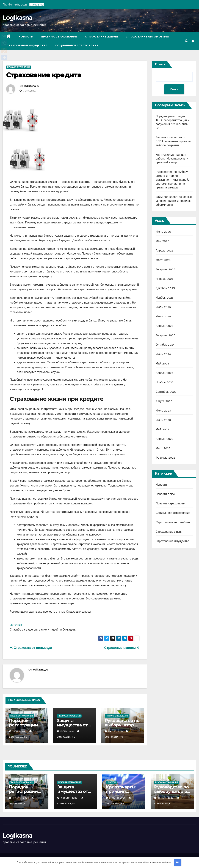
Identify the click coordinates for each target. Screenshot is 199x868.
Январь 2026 (165, 279)
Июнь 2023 (163, 420)
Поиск (160, 64)
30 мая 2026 (166, 798)
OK (178, 862)
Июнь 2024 (163, 354)
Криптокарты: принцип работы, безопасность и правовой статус (172, 159)
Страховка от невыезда (31, 648)
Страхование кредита (44, 75)
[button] (186, 41)
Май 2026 (163, 241)
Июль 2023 (163, 411)
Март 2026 (163, 260)
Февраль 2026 (166, 269)
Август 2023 (164, 401)
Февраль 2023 (166, 458)
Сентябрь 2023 (166, 392)
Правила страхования (59, 37)
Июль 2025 (163, 307)
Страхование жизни (102, 37)
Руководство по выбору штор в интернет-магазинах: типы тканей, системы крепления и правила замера (172, 180)
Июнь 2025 (163, 316)
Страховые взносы (122, 648)
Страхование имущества (27, 45)
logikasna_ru (32, 86)
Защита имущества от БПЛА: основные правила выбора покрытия (173, 141)
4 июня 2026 (21, 798)
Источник (16, 625)
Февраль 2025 (166, 335)
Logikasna (18, 18)
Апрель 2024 (165, 373)
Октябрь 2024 (165, 345)
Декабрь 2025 (165, 288)
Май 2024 (162, 363)
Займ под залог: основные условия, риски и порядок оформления (174, 201)
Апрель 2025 (165, 326)
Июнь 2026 (163, 232)
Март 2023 (163, 448)
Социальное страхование (77, 45)
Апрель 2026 (165, 251)
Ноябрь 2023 (165, 382)
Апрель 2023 (165, 439)
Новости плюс (165, 494)
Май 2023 (162, 429)
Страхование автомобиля (147, 37)
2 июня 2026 (118, 798)
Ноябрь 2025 (165, 298)
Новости (26, 37)
